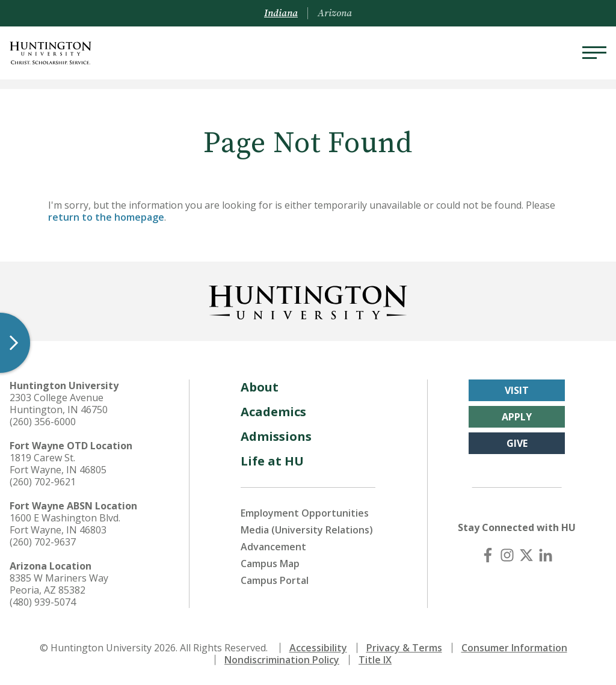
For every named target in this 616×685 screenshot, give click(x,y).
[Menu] (594, 53)
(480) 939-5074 (43, 602)
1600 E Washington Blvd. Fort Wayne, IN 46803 (65, 524)
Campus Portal (275, 580)
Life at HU (272, 461)
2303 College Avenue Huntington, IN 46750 (59, 404)
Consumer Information (514, 648)
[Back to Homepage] (308, 300)
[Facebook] (488, 555)
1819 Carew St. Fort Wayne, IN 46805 (58, 464)
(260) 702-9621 (43, 482)
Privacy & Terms (404, 648)
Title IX (375, 660)
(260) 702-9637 (43, 542)
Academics (273, 412)
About (260, 387)
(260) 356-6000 (43, 422)
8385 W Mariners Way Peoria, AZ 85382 (59, 584)
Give (517, 443)
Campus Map (270, 564)
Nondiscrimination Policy (282, 660)
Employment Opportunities (305, 513)
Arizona (335, 13)
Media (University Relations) (307, 530)
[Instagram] (507, 555)
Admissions (276, 436)
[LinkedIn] (546, 555)
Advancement (273, 547)
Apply (517, 417)
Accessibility (318, 648)
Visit (517, 390)
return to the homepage (106, 217)
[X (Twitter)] (526, 555)
